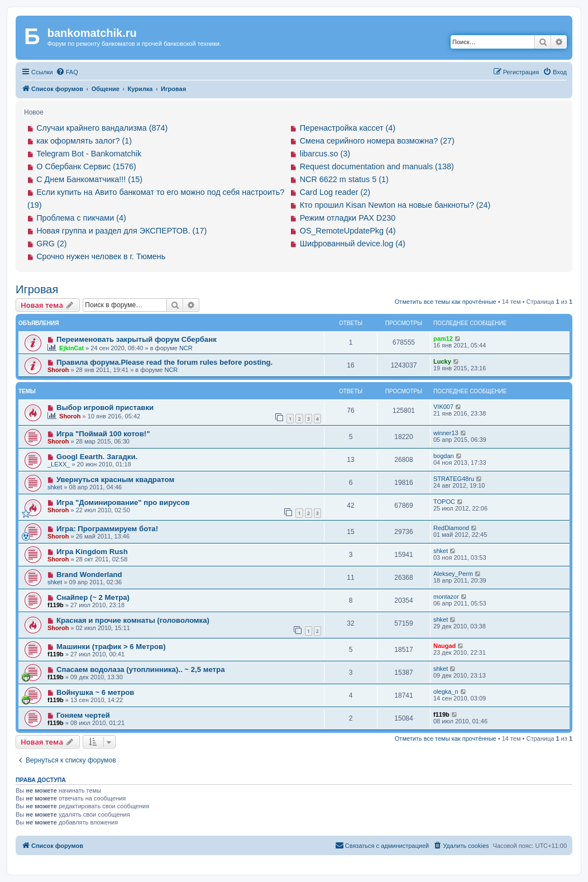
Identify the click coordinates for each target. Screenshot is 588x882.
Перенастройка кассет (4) (348, 128)
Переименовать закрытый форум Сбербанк (137, 339)
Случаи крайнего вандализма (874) (102, 128)
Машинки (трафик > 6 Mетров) (111, 647)
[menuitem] (67, 72)
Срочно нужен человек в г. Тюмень (101, 256)
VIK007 (443, 407)
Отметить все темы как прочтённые (446, 302)
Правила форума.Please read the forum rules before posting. (164, 362)
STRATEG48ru (454, 479)
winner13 (446, 433)
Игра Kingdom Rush (92, 552)
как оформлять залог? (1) (84, 141)
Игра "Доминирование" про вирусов (123, 502)
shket (55, 487)
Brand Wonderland (89, 575)
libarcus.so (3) (325, 154)
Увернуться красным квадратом (115, 480)
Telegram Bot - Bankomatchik (89, 154)
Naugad (444, 646)
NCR (186, 348)
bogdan (444, 456)
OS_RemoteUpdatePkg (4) (348, 231)
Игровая (37, 289)
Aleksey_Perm (453, 574)
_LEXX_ (59, 464)
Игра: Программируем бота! (107, 529)
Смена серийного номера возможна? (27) (377, 141)
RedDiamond (451, 528)
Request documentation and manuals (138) (377, 166)
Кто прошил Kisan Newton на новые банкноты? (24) (395, 205)
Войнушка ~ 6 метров (95, 692)
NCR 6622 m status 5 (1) (344, 179)
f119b (56, 605)
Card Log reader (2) (335, 192)
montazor (446, 597)
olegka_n (446, 692)
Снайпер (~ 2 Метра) (93, 597)
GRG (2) (51, 244)
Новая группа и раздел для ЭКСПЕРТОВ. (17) (121, 231)
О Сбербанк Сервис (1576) (86, 166)
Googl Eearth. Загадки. (97, 457)
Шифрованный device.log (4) (353, 244)
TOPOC (444, 502)
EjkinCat (71, 348)
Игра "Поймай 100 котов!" (103, 434)
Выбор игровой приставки (105, 407)
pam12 (443, 339)
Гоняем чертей (83, 715)
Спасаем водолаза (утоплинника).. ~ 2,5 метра (141, 669)
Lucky (442, 361)
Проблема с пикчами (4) (81, 218)
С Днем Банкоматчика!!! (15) (89, 179)
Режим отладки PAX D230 (348, 218)
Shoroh (58, 370)
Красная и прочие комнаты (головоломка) (133, 620)
